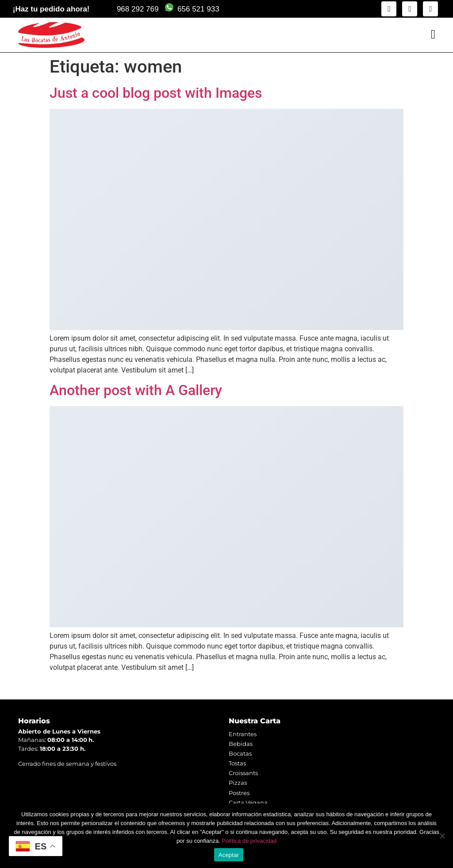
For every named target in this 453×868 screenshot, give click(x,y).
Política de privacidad (250, 841)
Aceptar (229, 855)
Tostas (237, 763)
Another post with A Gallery (136, 390)
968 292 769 (138, 9)
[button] (433, 35)
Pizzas (238, 783)
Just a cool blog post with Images (156, 93)
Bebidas (241, 744)
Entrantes (243, 734)
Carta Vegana (248, 803)
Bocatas (240, 753)
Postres (239, 793)
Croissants (243, 773)
